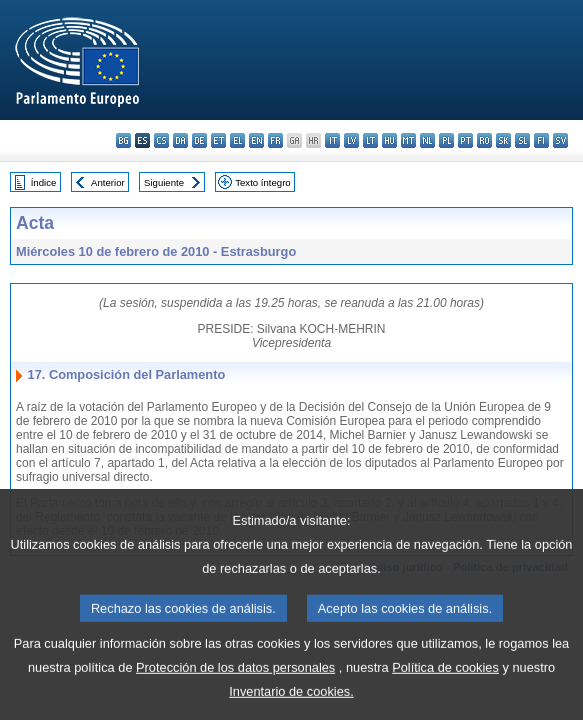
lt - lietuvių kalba (370, 140)
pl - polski (446, 140)
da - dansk (180, 140)
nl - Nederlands (427, 140)
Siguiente (164, 182)
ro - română (484, 140)
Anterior (108, 182)
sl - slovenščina (522, 140)
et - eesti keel (218, 140)
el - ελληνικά (237, 140)
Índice (44, 182)
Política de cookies (445, 690)
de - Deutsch (199, 140)
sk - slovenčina (503, 140)
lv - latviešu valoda (351, 140)
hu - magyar (389, 140)
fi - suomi (541, 140)
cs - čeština (161, 140)
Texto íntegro (262, 182)
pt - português (465, 140)
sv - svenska (560, 140)
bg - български (123, 140)
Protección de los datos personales (235, 690)
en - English (256, 140)
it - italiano (332, 140)
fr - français (275, 140)
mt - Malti (408, 140)
